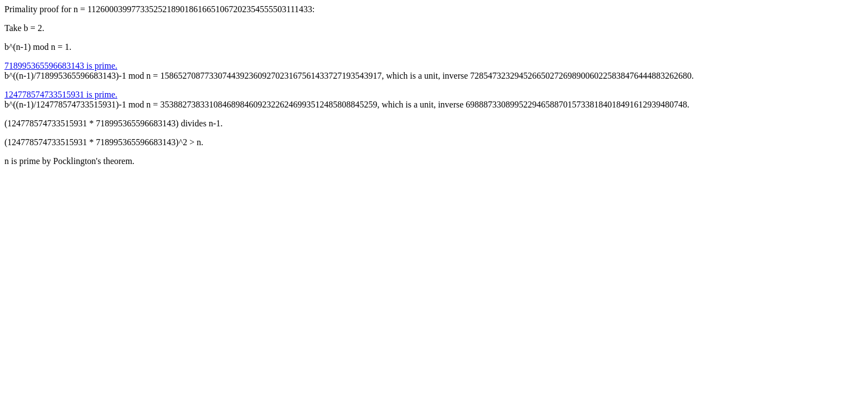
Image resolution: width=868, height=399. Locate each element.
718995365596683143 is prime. (61, 66)
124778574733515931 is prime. (61, 94)
